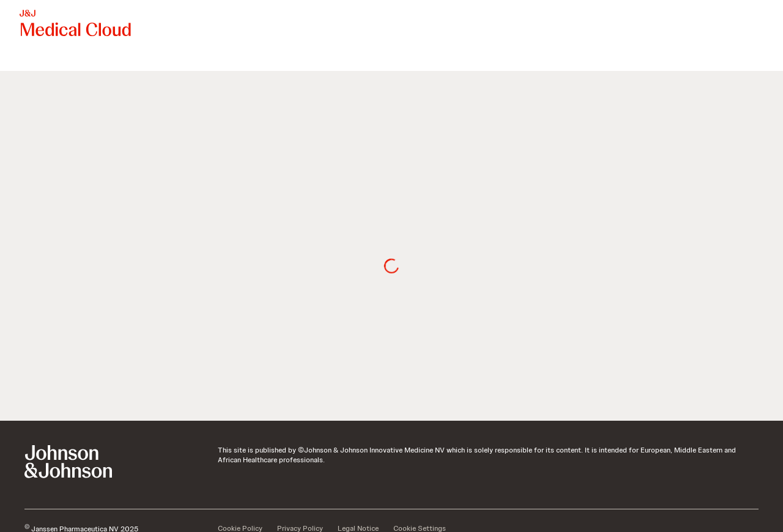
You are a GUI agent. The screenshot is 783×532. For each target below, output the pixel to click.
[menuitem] (24, 59)
